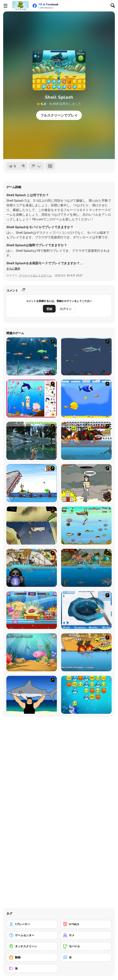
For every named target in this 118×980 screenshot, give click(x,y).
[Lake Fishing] (32, 441)
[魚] (32, 968)
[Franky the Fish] (32, 356)
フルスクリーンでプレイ (59, 115)
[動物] (32, 957)
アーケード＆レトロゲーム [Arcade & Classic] (35, 275)
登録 (49, 309)
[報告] (36, 166)
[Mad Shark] (86, 356)
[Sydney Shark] (86, 441)
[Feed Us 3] (32, 526)
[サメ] (86, 935)
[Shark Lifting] (32, 695)
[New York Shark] (86, 483)
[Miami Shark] (86, 652)
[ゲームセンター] (32, 935)
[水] (86, 957)
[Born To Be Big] (86, 399)
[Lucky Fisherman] (86, 526)
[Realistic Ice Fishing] (86, 610)
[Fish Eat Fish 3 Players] (32, 652)
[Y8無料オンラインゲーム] (20, 6)
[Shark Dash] (86, 695)
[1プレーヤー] (32, 924)
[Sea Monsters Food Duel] (32, 610)
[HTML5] (86, 924)
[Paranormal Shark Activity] (32, 483)
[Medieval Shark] (32, 568)
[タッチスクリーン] (32, 946)
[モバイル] (86, 946)
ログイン (66, 309)
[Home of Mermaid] (32, 399)
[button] (13, 269)
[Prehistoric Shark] (86, 568)
